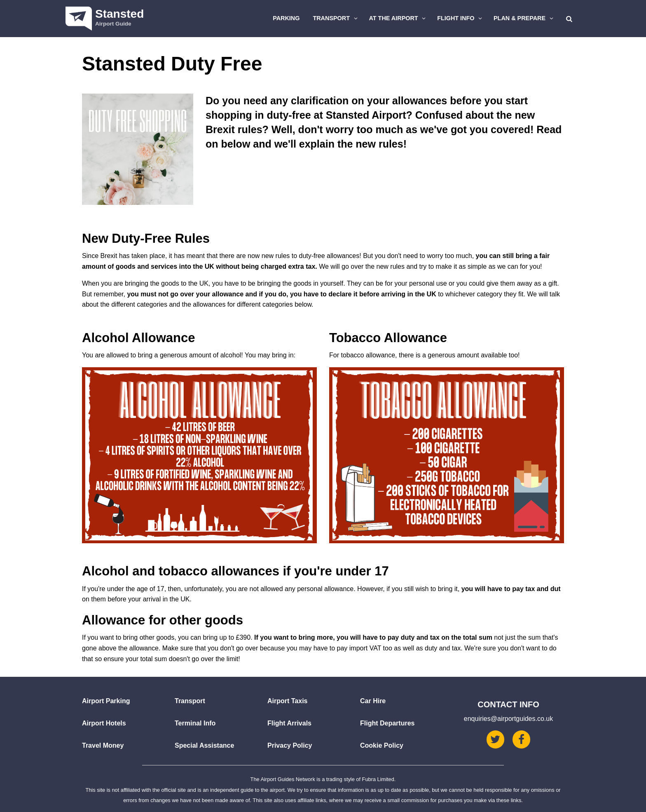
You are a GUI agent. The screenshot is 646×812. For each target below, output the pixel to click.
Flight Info (461, 18)
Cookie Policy (382, 745)
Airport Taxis (288, 701)
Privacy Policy (290, 745)
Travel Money (103, 745)
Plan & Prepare (524, 18)
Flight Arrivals (289, 723)
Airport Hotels (104, 723)
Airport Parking (106, 701)
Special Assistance (204, 745)
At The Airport (399, 18)
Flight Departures (387, 723)
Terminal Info (195, 723)
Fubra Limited (378, 779)
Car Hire (373, 701)
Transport (336, 18)
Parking (286, 18)
